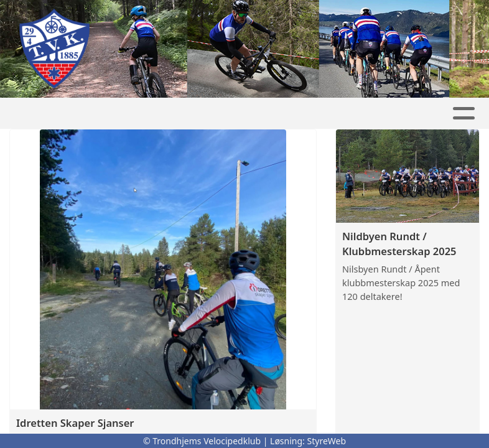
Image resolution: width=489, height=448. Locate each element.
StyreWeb (327, 441)
